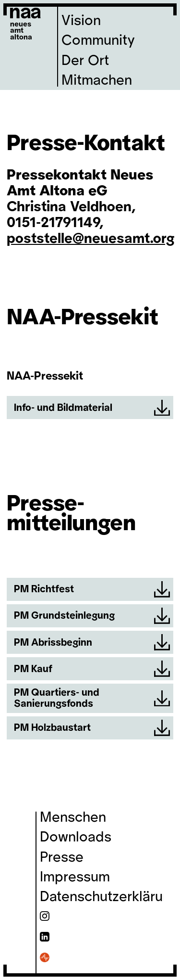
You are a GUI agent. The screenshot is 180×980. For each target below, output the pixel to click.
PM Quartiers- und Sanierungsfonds (92, 698)
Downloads (76, 837)
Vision (81, 21)
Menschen (73, 817)
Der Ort (85, 61)
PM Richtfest (92, 589)
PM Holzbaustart (92, 728)
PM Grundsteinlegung (92, 616)
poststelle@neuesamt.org (91, 239)
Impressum (75, 877)
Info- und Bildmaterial (92, 408)
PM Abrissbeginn (92, 642)
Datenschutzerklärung (109, 897)
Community (98, 40)
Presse (62, 857)
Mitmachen (97, 80)
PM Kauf (92, 669)
